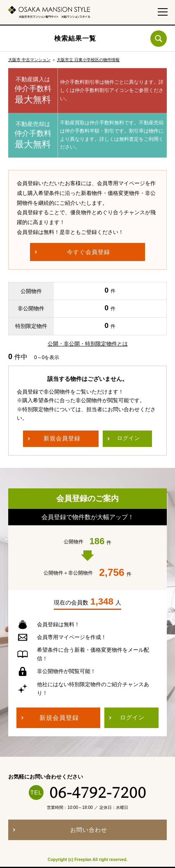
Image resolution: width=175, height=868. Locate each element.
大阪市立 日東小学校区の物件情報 (88, 60)
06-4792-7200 (98, 792)
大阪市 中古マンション (29, 60)
